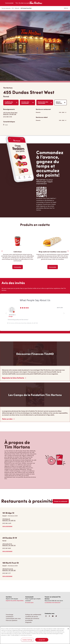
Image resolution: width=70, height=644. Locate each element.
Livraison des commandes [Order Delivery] (27, 102)
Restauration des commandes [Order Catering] (45, 102)
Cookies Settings (27, 640)
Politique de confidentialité (33, 615)
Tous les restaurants (6, 8)
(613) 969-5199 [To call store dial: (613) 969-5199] (8, 117)
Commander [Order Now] (18, 267)
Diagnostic (28, 622)
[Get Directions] (19, 113)
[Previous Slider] (2, 251)
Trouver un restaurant (61, 501)
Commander (9, 3)
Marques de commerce (32, 618)
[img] (56, 616)
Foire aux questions (12, 620)
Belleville (17, 8)
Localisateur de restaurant (53, 602)
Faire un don (8, 419)
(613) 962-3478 (7, 523)
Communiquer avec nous (13, 618)
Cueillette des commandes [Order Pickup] (11, 102)
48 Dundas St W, (9, 545)
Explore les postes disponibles (15, 600)
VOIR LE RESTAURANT (7, 526)
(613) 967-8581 (7, 548)
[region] (35, 635)
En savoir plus (29, 602)
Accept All (42, 640)
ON (13, 8)
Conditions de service (32, 616)
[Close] (68, 629)
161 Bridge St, (9, 520)
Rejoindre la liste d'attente (14, 378)
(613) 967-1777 (7, 573)
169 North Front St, (9, 570)
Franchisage (10, 615)
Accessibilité (29, 620)
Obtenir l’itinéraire (61, 102)
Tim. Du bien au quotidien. (24, 3)
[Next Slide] (68, 251)
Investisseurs (10, 616)
